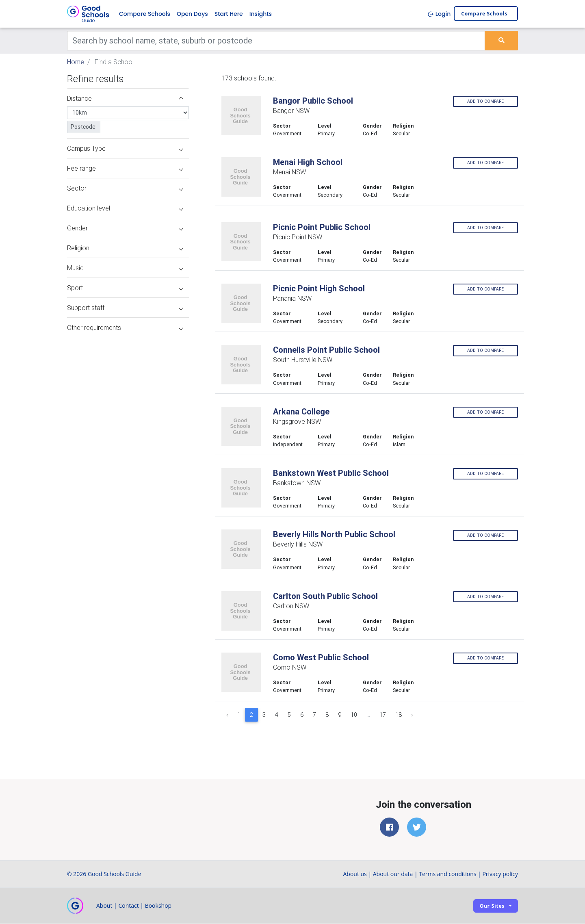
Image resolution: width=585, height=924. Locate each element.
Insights (261, 14)
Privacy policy (500, 874)
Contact (128, 906)
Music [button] (125, 268)
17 (383, 715)
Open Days (192, 14)
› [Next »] (412, 715)
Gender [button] (125, 228)
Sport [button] (125, 288)
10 (354, 715)
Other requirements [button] (125, 328)
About (104, 906)
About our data (393, 874)
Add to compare (485, 101)
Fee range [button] (125, 168)
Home (76, 62)
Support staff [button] (125, 308)
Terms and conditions (447, 874)
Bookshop (158, 906)
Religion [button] (125, 248)
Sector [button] (125, 188)
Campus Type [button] (125, 148)
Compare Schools (145, 14)
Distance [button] (125, 98)
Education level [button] (125, 208)
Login (439, 14)
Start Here (229, 14)
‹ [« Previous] (227, 715)
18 (399, 715)
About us (355, 874)
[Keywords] (276, 41)
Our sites (492, 906)
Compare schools (484, 14)
